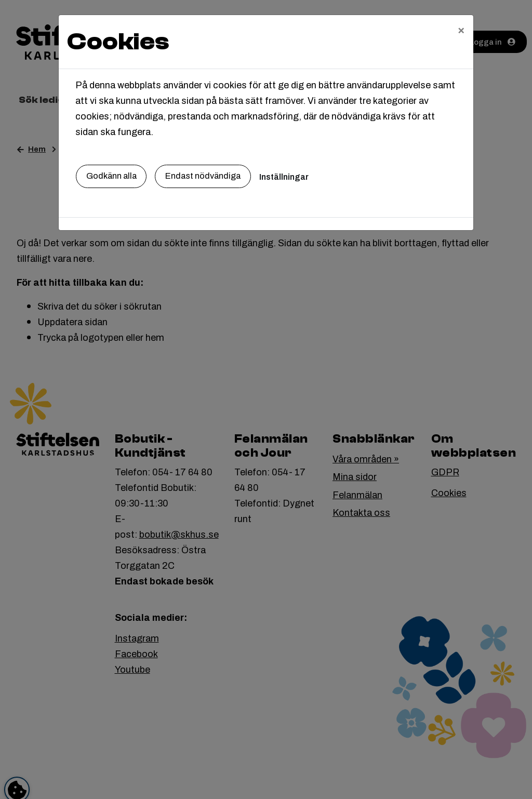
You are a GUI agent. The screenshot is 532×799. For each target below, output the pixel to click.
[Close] (461, 30)
